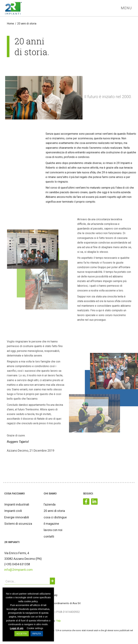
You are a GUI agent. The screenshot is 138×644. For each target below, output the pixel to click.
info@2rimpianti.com (18, 570)
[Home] (10, 24)
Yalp (58, 621)
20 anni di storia (27, 24)
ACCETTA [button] (22, 634)
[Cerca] (52, 581)
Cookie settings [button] (35, 628)
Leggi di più (17, 628)
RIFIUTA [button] (37, 634)
